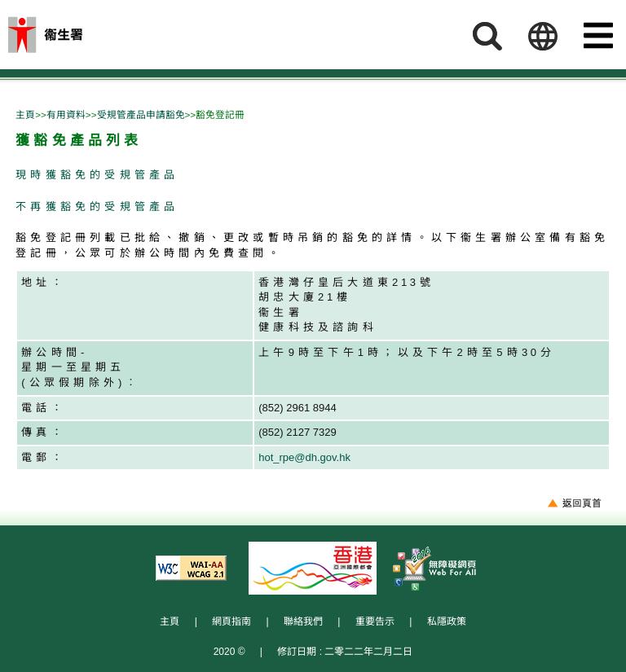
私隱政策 (447, 621)
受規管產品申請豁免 (141, 114)
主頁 (25, 114)
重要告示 (375, 621)
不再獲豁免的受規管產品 (97, 206)
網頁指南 (231, 621)
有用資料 (66, 114)
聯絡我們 (303, 621)
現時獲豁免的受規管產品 (97, 175)
